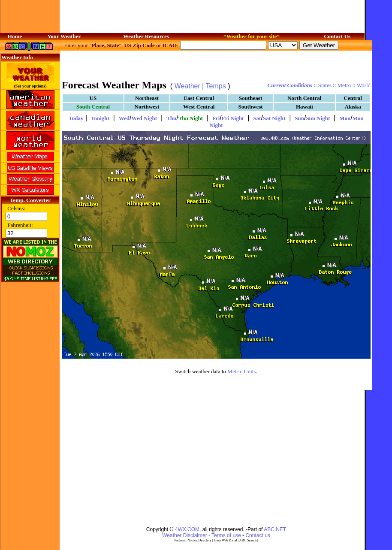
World (364, 85)
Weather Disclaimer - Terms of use (202, 535)
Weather (187, 86)
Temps (216, 86)
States (325, 85)
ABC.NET (275, 529)
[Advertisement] (216, 64)
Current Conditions (290, 85)
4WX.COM (187, 529)
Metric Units (241, 371)
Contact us (258, 535)
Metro (344, 85)
